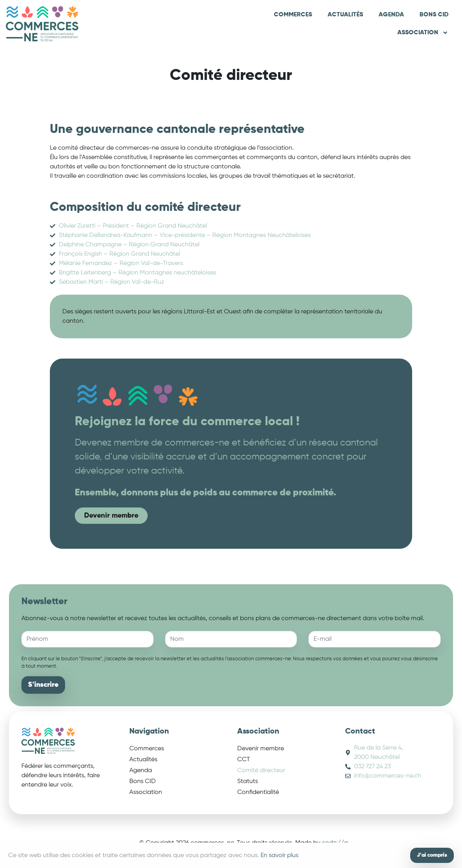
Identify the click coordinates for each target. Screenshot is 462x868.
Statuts (248, 781)
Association (423, 33)
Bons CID (434, 15)
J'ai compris (432, 855)
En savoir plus (279, 856)
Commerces (293, 15)
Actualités (345, 15)
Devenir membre (261, 749)
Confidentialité (258, 792)
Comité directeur (261, 771)
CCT (244, 760)
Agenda (391, 15)
